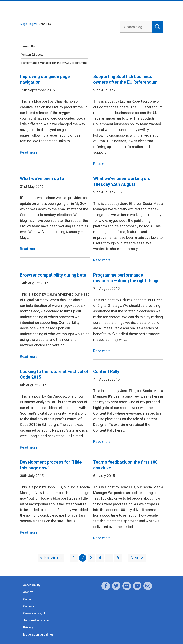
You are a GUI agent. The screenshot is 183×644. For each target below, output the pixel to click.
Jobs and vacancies (37, 620)
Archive (28, 592)
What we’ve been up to (42, 179)
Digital (33, 24)
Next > (137, 558)
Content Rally (106, 371)
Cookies (29, 606)
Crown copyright (34, 613)
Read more (29, 152)
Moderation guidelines (38, 634)
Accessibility (32, 585)
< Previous (51, 558)
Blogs (24, 24)
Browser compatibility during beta (53, 275)
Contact (28, 599)
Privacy (28, 627)
